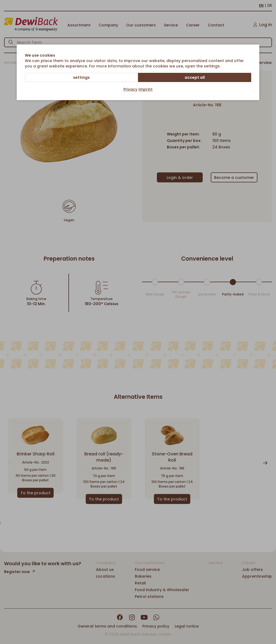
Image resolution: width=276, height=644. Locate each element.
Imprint (146, 89)
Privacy (130, 89)
